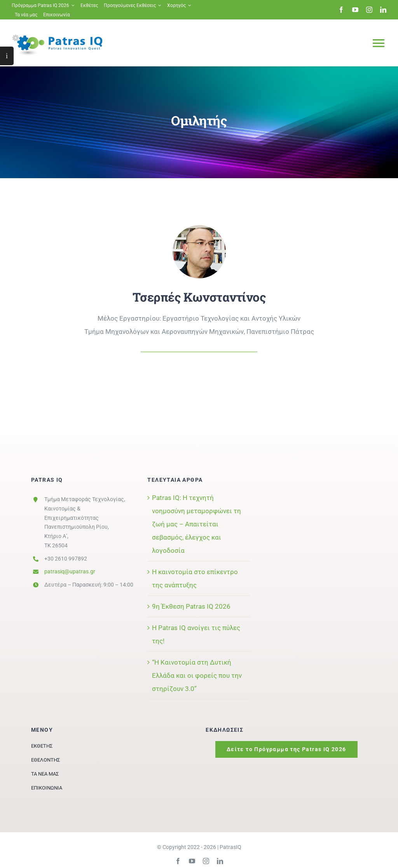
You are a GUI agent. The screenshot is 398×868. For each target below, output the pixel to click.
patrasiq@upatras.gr (70, 571)
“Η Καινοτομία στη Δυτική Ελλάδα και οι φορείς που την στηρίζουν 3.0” (197, 675)
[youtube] (355, 10)
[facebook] (341, 10)
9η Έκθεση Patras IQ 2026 (191, 606)
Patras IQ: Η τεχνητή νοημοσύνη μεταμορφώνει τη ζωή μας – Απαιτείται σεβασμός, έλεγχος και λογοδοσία (196, 524)
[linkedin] (383, 10)
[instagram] (369, 10)
